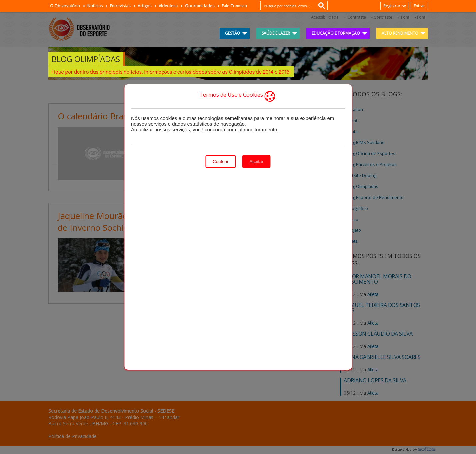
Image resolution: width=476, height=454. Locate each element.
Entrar (419, 6)
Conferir (220, 161)
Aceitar (256, 161)
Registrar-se (395, 6)
